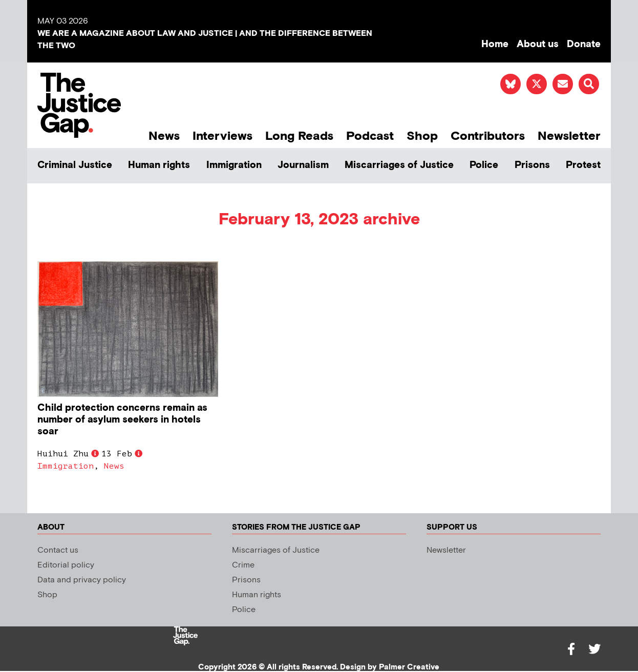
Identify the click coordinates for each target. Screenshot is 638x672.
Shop (422, 136)
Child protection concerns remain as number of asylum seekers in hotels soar (122, 420)
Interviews (222, 136)
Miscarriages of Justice (399, 165)
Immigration (234, 165)
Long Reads (299, 136)
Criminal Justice (75, 165)
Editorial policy (66, 565)
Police (484, 165)
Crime (243, 565)
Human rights (159, 165)
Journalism (303, 165)
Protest (583, 165)
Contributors (488, 136)
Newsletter (569, 136)
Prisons (532, 165)
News (164, 136)
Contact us (58, 550)
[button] (589, 84)
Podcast (370, 136)
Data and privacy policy (82, 580)
